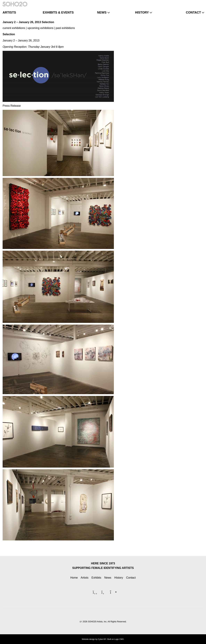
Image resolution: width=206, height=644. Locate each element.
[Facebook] (189, 2)
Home (74, 578)
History (119, 578)
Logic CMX (119, 639)
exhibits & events (58, 12)
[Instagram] (200, 2)
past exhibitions (65, 28)
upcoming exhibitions (40, 28)
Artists (84, 578)
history (142, 12)
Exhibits (96, 578)
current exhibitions (14, 28)
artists (9, 12)
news (102, 12)
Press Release (12, 106)
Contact (131, 578)
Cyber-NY (102, 639)
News (108, 578)
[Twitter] (195, 2)
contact (193, 12)
